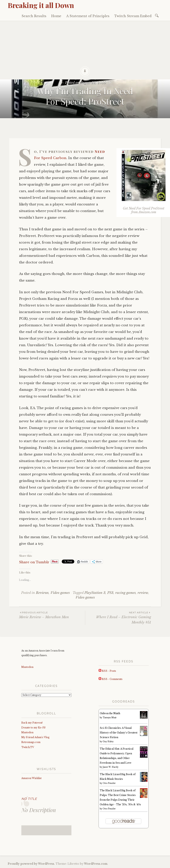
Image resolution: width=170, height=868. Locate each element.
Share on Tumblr (34, 562)
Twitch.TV (28, 747)
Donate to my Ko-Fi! (33, 728)
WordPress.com (96, 864)
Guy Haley (108, 742)
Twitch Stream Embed (133, 16)
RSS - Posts (107, 671)
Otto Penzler (109, 783)
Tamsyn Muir (110, 718)
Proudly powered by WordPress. (31, 864)
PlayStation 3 (95, 593)
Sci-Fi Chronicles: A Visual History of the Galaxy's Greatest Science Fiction (119, 733)
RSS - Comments (111, 679)
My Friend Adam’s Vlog (35, 737)
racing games (125, 593)
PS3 (110, 593)
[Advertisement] (85, 50)
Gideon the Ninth (110, 713)
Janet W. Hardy (111, 767)
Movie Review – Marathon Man (52, 615)
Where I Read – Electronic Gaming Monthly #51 (118, 617)
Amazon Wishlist (31, 778)
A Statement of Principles (88, 16)
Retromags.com (31, 742)
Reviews (42, 593)
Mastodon (27, 667)
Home (56, 16)
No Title (29, 799)
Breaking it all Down (41, 5)
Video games (60, 593)
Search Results (34, 16)
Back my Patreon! (32, 723)
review (143, 593)
